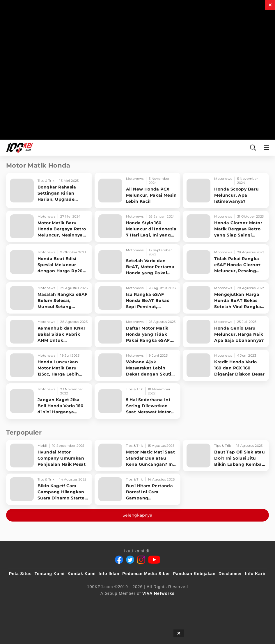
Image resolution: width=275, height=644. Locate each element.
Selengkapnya (137, 515)
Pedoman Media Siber (146, 574)
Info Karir (256, 574)
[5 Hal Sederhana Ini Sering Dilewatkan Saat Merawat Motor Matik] (138, 401)
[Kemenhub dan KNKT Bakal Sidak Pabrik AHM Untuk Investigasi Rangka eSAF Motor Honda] (49, 332)
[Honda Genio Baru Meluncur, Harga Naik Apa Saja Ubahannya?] (226, 332)
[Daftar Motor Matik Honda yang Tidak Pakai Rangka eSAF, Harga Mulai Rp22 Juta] (138, 332)
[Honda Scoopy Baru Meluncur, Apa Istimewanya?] (226, 191)
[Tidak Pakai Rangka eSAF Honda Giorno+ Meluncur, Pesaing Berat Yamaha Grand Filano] (226, 262)
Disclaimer (230, 574)
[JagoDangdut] (252, 603)
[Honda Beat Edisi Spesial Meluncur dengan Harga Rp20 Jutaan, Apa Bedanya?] (49, 262)
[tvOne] (149, 603)
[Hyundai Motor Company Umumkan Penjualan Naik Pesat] (49, 456)
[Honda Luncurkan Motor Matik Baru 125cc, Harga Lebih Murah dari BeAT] (49, 365)
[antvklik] (194, 603)
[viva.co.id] (25, 603)
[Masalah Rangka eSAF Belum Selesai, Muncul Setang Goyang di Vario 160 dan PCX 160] (49, 298)
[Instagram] (141, 560)
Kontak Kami (82, 574)
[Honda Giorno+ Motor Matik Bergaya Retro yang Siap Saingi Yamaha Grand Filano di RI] (226, 226)
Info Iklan (109, 574)
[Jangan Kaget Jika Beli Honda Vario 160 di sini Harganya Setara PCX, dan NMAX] (49, 401)
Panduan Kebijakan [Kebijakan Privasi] (194, 574)
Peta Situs (20, 574)
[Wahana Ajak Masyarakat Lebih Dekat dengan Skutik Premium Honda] (138, 365)
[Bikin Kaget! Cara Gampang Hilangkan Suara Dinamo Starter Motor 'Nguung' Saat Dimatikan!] (49, 489)
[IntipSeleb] (222, 603)
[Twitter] (130, 560)
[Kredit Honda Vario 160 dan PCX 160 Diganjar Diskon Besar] (226, 365)
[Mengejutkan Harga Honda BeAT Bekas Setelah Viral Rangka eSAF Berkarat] (226, 298)
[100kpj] (52, 603)
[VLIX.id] (103, 603)
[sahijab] (76, 603)
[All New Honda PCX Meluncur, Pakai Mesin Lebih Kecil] (138, 191)
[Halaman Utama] (18, 148)
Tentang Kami (50, 574)
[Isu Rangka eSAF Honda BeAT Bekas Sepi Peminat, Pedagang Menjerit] (138, 298)
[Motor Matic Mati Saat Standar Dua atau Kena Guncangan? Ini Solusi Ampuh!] (138, 456)
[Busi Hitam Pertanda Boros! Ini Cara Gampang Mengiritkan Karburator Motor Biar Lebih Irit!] (138, 489)
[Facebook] (119, 560)
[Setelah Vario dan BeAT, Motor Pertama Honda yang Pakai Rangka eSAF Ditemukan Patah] (138, 262)
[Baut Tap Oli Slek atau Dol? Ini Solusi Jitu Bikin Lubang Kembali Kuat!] (226, 456)
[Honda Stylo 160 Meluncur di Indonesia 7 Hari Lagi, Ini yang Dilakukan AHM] (138, 226)
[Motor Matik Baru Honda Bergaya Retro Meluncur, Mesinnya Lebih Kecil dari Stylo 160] (49, 226)
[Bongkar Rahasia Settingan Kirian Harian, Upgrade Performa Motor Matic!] (49, 191)
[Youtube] (154, 560)
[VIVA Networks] (158, 593)
